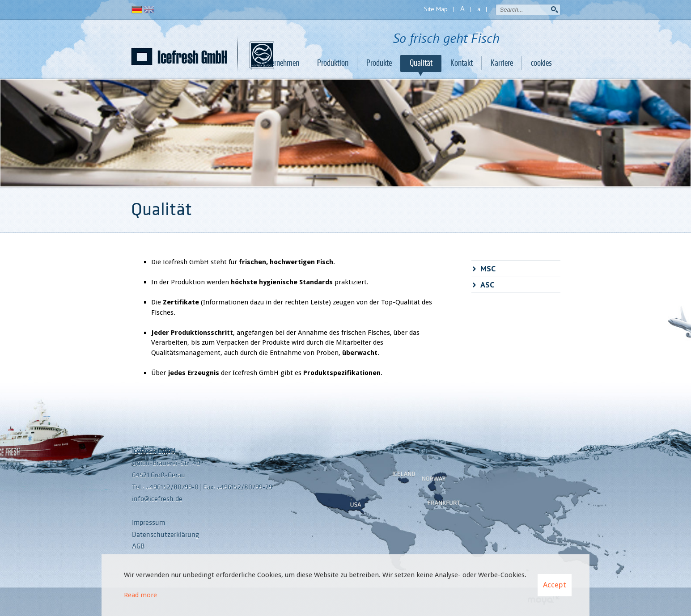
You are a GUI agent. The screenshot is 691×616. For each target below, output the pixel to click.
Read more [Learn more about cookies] (140, 595)
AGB (138, 546)
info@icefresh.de (157, 499)
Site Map (436, 9)
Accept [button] (555, 585)
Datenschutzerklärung (165, 535)
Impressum (148, 523)
